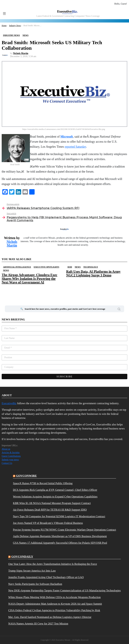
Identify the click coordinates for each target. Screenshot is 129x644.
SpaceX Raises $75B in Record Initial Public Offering (43, 483)
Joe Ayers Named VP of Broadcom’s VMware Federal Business (48, 523)
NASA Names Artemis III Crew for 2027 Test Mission (38, 624)
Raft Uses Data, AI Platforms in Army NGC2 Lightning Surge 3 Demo (93, 273)
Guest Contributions (11, 456)
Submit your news (10, 460)
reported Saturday (75, 147)
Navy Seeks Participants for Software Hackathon (35, 584)
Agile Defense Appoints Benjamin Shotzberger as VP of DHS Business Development (60, 536)
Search (119, 310)
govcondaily (22, 557)
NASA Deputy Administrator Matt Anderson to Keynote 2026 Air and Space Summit (55, 604)
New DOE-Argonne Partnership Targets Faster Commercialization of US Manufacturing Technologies (64, 591)
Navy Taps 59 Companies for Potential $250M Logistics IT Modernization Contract (59, 516)
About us (6, 449)
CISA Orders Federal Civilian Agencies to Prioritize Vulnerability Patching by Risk (54, 610)
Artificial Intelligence (17, 267)
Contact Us (7, 463)
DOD (70, 267)
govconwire (26, 476)
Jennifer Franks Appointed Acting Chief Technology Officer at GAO (46, 577)
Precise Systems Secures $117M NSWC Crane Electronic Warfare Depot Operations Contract (64, 530)
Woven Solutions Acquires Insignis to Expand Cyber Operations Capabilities (55, 497)
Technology (91, 267)
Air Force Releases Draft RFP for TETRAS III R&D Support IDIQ (50, 510)
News (6, 270)
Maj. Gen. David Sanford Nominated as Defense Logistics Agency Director (50, 617)
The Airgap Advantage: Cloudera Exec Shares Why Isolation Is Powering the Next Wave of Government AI (29, 279)
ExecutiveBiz (9, 403)
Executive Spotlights (47, 267)
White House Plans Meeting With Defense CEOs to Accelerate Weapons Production (54, 597)
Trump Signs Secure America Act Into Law (32, 571)
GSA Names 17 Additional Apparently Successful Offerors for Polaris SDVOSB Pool (60, 543)
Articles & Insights (11, 453)
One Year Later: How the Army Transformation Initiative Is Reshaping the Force (53, 564)
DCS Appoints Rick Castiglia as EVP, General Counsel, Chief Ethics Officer (55, 490)
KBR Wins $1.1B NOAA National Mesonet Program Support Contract (52, 503)
